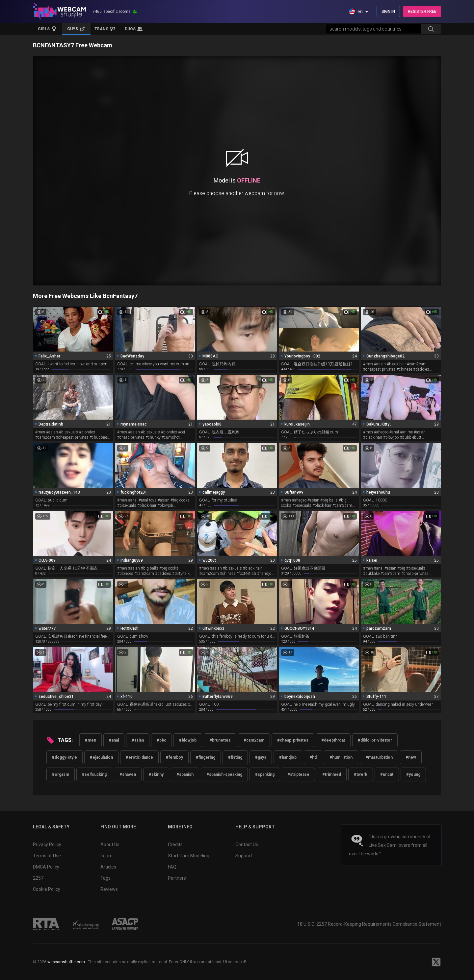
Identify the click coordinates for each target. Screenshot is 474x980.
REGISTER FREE (422, 12)
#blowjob (188, 740)
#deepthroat (333, 740)
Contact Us (247, 845)
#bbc (161, 740)
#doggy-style (65, 757)
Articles (108, 867)
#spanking (265, 774)
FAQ (172, 867)
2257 (38, 878)
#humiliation (341, 757)
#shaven (128, 774)
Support (244, 856)
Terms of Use (47, 856)
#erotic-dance (139, 757)
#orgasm (61, 774)
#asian (138, 740)
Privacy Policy (47, 845)
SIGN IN (388, 12)
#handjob (288, 757)
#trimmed (332, 774)
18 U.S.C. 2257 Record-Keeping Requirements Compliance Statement (369, 924)
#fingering (206, 757)
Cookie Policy (47, 889)
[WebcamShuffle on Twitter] (436, 962)
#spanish (185, 774)
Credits (175, 845)
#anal (114, 740)
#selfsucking (94, 774)
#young (413, 774)
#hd (313, 757)
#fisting (235, 757)
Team (106, 856)
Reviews (109, 889)
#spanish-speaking (224, 774)
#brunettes (220, 740)
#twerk (361, 774)
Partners (177, 878)
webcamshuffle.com (66, 962)
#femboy (174, 757)
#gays (261, 757)
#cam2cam (254, 740)
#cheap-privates (293, 740)
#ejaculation (101, 757)
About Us (110, 845)
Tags (105, 878)
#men (91, 740)
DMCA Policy (46, 867)
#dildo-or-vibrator (375, 740)
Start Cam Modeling (189, 856)
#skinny (156, 774)
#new (411, 757)
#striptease (298, 774)
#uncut (387, 774)
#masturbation (379, 757)
